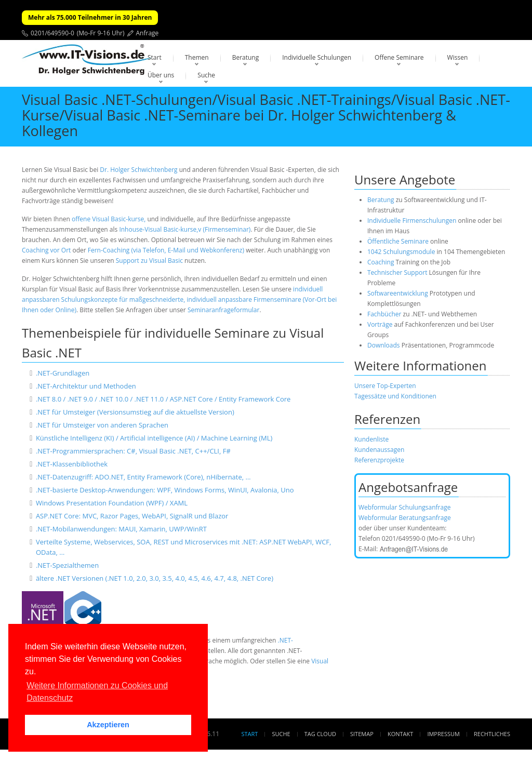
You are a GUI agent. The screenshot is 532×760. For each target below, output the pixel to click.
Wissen (458, 57)
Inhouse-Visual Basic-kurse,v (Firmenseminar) (185, 229)
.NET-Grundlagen (63, 373)
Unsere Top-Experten (385, 386)
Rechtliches (492, 734)
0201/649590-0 (52, 33)
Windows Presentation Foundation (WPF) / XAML (112, 503)
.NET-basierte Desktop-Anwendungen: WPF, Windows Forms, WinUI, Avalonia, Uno (165, 490)
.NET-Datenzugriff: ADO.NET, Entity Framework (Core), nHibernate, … (143, 477)
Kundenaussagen (379, 450)
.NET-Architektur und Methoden (86, 386)
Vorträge (380, 324)
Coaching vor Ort (46, 250)
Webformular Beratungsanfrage (405, 518)
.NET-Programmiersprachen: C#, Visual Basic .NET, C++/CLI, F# (133, 451)
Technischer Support (397, 272)
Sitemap (362, 734)
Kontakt (400, 734)
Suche (206, 75)
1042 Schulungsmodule (402, 252)
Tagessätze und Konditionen (395, 396)
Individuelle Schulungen (317, 57)
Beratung (246, 57)
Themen (197, 57)
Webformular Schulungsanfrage (404, 507)
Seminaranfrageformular (224, 310)
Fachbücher (384, 314)
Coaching (381, 262)
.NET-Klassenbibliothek (72, 464)
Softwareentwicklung (398, 293)
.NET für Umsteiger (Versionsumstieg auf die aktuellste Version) (135, 412)
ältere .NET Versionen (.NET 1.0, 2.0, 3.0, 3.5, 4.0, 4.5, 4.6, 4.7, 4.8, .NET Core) (155, 578)
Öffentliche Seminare (398, 241)
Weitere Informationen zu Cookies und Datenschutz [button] (97, 692)
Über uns (161, 75)
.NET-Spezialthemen (67, 565)
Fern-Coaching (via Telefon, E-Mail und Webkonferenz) (166, 250)
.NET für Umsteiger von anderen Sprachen (102, 425)
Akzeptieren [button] (108, 725)
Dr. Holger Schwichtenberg (138, 170)
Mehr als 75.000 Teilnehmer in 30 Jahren (90, 17)
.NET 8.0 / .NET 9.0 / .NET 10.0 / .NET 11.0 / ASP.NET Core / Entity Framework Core (163, 399)
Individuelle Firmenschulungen (412, 221)
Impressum (443, 734)
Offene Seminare (399, 57)
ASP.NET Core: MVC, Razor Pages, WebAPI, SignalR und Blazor (132, 516)
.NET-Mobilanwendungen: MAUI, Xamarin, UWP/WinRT (121, 529)
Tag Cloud (320, 734)
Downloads (384, 345)
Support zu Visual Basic (149, 261)
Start (155, 57)
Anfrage (148, 33)
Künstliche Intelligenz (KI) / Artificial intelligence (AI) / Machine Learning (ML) (154, 438)
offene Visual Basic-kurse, (109, 219)
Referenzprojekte (379, 460)
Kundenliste (371, 439)
